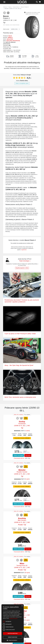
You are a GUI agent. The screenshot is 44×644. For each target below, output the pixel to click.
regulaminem (24, 250)
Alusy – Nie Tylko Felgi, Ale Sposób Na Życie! (19, 365)
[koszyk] (40, 2)
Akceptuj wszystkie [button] (13, 633)
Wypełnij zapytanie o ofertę (22, 268)
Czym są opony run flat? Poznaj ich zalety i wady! (20, 334)
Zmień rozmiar (6, 29)
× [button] (22, 606)
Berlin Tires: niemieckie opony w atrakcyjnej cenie (20, 397)
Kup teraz (28, 455)
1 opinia (27, 431)
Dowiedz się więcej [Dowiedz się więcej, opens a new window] (13, 618)
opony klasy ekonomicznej (13, 41)
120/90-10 (10, 37)
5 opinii (27, 620)
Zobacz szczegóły (18, 455)
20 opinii (27, 573)
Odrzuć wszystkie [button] (13, 637)
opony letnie (10, 39)
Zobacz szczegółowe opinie (22, 83)
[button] (13, 640)
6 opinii (27, 479)
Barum (10, 36)
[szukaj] (37, 2)
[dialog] (13, 623)
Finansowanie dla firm (19, 458)
